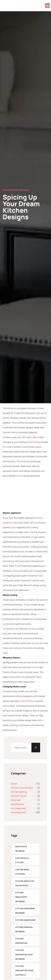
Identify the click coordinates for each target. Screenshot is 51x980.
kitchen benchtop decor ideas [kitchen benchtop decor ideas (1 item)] (25, 883)
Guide (14, 784)
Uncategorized (18, 812)
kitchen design (34, 442)
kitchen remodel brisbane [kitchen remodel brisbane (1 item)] (24, 929)
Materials (16, 800)
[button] (47, 6)
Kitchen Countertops (22, 788)
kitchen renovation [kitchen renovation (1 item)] (21, 941)
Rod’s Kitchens (27, 701)
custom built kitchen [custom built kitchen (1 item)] (22, 860)
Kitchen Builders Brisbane (16, 190)
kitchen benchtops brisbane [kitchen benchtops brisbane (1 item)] (21, 897)
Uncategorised (18, 808)
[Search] (36, 748)
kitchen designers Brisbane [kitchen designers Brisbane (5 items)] (25, 911)
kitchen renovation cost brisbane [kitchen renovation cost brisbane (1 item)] (24, 955)
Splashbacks (17, 804)
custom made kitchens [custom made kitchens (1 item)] (22, 872)
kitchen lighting (19, 792)
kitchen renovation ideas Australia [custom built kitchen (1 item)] (24, 970)
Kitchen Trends (19, 796)
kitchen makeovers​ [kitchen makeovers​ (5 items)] (25, 920)
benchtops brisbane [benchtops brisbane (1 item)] (21, 849)
